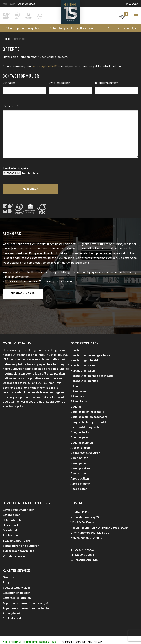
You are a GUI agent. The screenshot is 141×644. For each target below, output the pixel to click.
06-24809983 (82, 555)
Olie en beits (11, 525)
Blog (6, 583)
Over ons (9, 577)
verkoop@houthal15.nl (46, 66)
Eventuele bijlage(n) (16, 168)
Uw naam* (9, 83)
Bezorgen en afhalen (17, 598)
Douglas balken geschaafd (88, 422)
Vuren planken (80, 468)
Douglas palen (80, 437)
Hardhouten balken (83, 366)
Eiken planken (80, 401)
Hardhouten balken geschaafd (91, 355)
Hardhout (77, 350)
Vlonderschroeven (15, 556)
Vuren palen (79, 463)
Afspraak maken (23, 294)
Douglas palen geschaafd (87, 412)
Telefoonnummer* (106, 83)
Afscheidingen (80, 448)
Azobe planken (81, 484)
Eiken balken (79, 391)
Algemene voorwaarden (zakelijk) (25, 603)
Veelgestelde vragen (17, 588)
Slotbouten (10, 536)
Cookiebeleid (12, 618)
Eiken (74, 386)
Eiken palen (78, 396)
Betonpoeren (12, 515)
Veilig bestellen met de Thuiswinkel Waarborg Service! (30, 642)
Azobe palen (79, 489)
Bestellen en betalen (17, 593)
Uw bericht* (10, 106)
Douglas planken (82, 443)
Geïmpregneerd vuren (85, 453)
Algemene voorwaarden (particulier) (27, 608)
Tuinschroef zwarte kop (19, 551)
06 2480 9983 (26, 4)
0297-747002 (82, 550)
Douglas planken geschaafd (89, 417)
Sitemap (98, 642)
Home (6, 39)
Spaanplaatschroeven (17, 541)
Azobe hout (78, 473)
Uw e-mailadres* (60, 83)
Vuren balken (79, 458)
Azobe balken (80, 479)
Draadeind (10, 530)
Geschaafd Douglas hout (87, 427)
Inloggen (132, 4)
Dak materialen (13, 520)
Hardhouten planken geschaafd (92, 376)
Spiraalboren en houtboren (21, 546)
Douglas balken (81, 432)
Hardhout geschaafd (84, 360)
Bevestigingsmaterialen (19, 510)
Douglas (76, 407)
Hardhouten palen (83, 371)
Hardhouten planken (84, 381)
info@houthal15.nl (84, 560)
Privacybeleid (12, 613)
